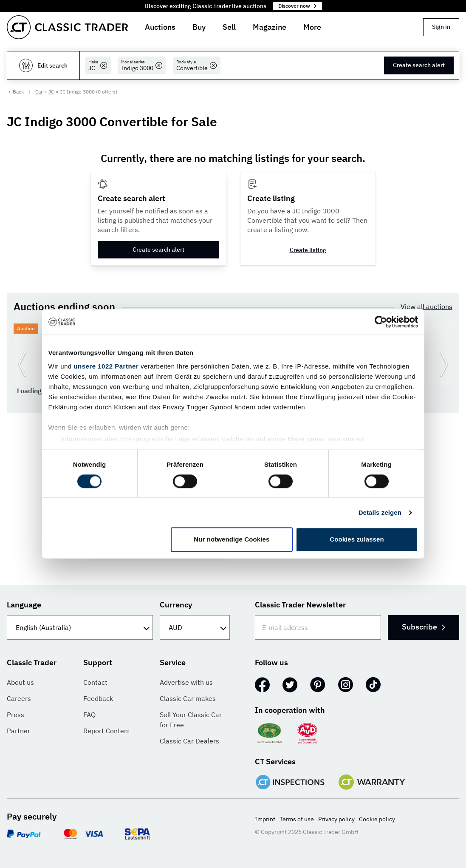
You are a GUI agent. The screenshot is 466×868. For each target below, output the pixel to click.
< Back (16, 92)
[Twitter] (290, 685)
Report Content (107, 731)
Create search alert (419, 65)
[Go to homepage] (67, 27)
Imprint (265, 819)
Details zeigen (380, 512)
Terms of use (297, 819)
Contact (95, 682)
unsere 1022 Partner (106, 366)
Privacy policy (336, 819)
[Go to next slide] (444, 364)
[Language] (80, 627)
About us (20, 682)
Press (16, 715)
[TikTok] (373, 685)
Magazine (270, 27)
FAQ (89, 715)
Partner (18, 731)
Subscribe (424, 627)
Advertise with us (186, 682)
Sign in (441, 27)
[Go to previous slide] (22, 364)
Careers (19, 698)
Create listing (308, 250)
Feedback (98, 698)
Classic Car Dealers (189, 741)
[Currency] (195, 627)
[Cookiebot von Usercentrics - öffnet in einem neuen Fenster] (381, 322)
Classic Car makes (188, 698)
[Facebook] (262, 685)
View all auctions (426, 306)
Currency (176, 605)
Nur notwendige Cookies (232, 540)
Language (24, 605)
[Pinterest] (318, 685)
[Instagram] (346, 685)
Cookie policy (377, 819)
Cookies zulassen (357, 540)
